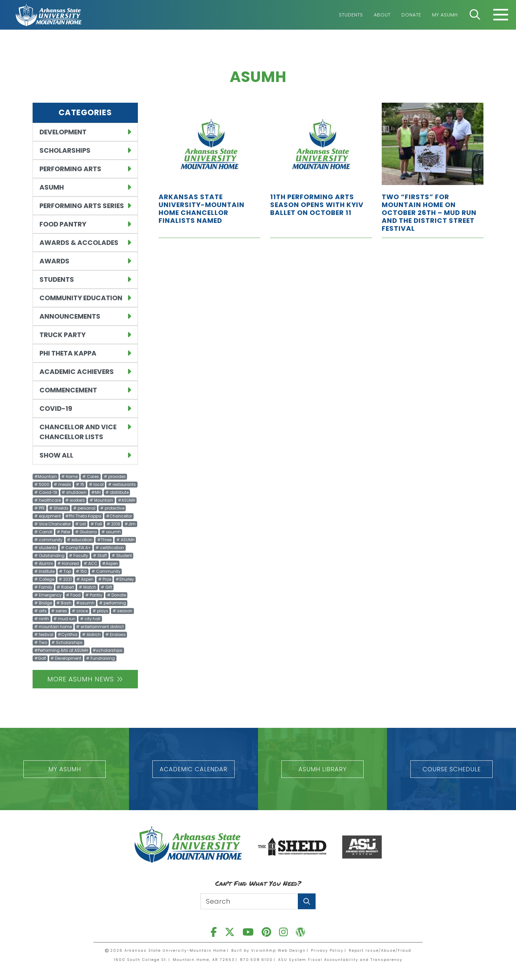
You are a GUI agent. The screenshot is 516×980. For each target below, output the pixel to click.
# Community (106, 571)
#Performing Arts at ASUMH (61, 650)
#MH (96, 492)
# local (96, 484)
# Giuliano (86, 532)
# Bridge (43, 603)
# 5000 (42, 484)
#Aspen (110, 563)
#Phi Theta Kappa (83, 516)
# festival (44, 635)
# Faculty (78, 556)
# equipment (48, 516)
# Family (43, 587)
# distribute (117, 492)
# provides (115, 477)
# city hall (90, 619)
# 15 (80, 484)
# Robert (65, 587)
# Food (73, 595)
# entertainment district (100, 627)
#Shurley (125, 579)
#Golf (40, 658)
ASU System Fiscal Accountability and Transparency (340, 960)
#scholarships (107, 650)
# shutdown (74, 492)
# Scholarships (67, 642)
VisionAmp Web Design (278, 950)
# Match (87, 587)
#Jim (130, 524)
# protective (112, 508)
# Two (41, 642)
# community (48, 540)
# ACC (90, 563)
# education (80, 540)
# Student (122, 556)
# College (44, 579)
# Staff (100, 556)
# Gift (106, 587)
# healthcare (48, 500)
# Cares (91, 477)
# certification (110, 548)
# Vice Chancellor (52, 524)
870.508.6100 (256, 960)
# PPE (39, 508)
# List (80, 524)
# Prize (105, 579)
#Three (104, 540)
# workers (75, 500)
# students (45, 548)
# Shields (59, 508)
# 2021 (65, 579)
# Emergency (48, 595)
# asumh (111, 532)
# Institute (44, 571)
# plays (100, 611)
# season (122, 611)
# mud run (64, 619)
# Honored (68, 563)
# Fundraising (100, 658)
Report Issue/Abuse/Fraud (380, 950)
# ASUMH (125, 540)
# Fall (96, 524)
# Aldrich (91, 635)
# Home (69, 477)
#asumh (85, 603)
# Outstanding (49, 556)
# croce (80, 611)
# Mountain (101, 500)
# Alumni (44, 563)
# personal (84, 508)
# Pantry (94, 595)
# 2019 (113, 524)
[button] (64, 769)
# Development (66, 658)
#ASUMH (127, 500)
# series (59, 611)
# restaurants (122, 484)
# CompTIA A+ (76, 548)
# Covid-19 (46, 492)
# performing (113, 603)
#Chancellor (119, 516)
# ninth (42, 619)
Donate (411, 15)
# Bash (64, 603)
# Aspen (85, 579)
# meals (62, 484)
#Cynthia (67, 635)
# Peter (64, 532)
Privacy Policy (327, 950)
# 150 (81, 571)
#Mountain (46, 477)
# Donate (116, 595)
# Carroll (43, 532)
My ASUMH (445, 15)
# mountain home (53, 627)
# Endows (116, 635)
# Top (65, 571)
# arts (40, 611)
